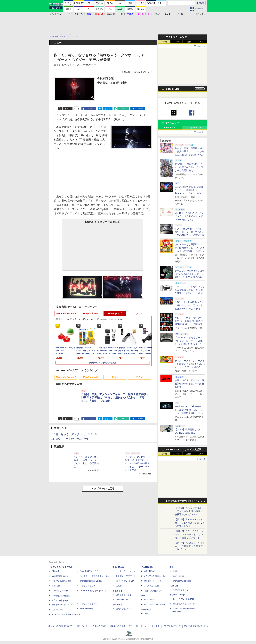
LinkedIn (140, 109)
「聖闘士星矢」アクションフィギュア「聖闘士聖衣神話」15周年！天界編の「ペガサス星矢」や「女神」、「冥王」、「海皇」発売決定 (115, 398)
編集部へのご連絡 (118, 626)
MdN (143, 596)
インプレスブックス (89, 604)
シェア (91, 109)
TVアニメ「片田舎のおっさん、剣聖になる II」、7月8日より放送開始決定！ (189, 167)
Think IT (56, 571)
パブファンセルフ (181, 590)
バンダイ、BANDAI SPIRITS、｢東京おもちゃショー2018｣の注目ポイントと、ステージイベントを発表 (138, 463)
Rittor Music (118, 567)
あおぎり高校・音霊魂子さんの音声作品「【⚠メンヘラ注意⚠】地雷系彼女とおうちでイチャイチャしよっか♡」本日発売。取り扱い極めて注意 (190, 155)
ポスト (67, 109)
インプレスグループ (172, 626)
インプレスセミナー (89, 586)
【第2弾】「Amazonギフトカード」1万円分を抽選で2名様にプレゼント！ (190, 523)
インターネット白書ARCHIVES (66, 614)
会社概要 (156, 626)
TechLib (148, 614)
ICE (171, 567)
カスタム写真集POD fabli (185, 604)
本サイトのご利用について (60, 626)
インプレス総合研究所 (62, 581)
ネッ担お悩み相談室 (61, 596)
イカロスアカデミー (153, 591)
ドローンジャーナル (61, 591)
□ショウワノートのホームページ (70, 439)
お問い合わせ (81, 626)
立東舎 (119, 586)
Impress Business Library (91, 581)
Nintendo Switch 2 (66, 314)
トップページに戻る (103, 489)
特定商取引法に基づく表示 (196, 626)
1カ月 (201, 42)
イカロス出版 (147, 567)
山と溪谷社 (117, 591)
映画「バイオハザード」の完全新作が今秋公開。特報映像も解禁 (190, 384)
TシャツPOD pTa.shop (184, 599)
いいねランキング (195, 128)
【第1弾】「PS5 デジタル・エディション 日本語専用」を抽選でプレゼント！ (189, 511)
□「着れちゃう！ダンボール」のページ (74, 434)
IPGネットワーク (177, 595)
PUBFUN (174, 586)
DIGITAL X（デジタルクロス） (93, 591)
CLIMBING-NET (123, 600)
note (124, 109)
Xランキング (172, 123)
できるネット (58, 610)
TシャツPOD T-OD (125, 581)
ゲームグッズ (115, 314)
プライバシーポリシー (139, 626)
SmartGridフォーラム (89, 571)
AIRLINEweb (150, 571)
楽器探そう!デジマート (126, 576)
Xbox (115, 377)
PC (121, 14)
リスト (77, 109)
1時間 (164, 42)
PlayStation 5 (90, 314)
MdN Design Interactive (155, 605)
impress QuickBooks (182, 581)
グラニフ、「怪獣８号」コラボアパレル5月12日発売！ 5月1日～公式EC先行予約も (190, 274)
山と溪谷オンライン (125, 595)
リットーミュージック (126, 571)
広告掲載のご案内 (98, 626)
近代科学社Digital (123, 609)
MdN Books (149, 600)
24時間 (176, 42)
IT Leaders (57, 586)
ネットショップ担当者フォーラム (95, 576)
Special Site (172, 89)
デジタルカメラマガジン (63, 605)
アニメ (139, 314)
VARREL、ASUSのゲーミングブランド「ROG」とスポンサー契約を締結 (189, 216)
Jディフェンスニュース (155, 576)
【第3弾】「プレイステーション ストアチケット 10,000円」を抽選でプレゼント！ (189, 534)
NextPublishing (86, 609)
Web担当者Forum (60, 576)
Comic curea (178, 576)
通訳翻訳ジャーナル (153, 581)
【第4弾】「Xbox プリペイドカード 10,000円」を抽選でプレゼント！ (190, 546)
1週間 (189, 42)
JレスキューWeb (152, 586)
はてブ (107, 109)
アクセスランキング (176, 37)
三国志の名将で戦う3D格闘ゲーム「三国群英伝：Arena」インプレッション (189, 190)
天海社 (176, 571)
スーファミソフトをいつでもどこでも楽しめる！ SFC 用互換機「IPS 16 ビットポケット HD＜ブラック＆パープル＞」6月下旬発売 (190, 293)
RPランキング (170, 128)
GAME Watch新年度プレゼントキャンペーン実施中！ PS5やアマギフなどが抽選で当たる (186, 502)
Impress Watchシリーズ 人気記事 (184, 449)
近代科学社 (117, 605)
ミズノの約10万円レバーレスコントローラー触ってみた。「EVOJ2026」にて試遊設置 (190, 232)
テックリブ (146, 610)
